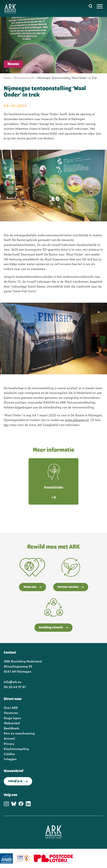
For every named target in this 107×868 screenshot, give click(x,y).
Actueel (9, 738)
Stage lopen (12, 718)
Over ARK (11, 708)
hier (6, 425)
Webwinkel (12, 723)
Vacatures (11, 713)
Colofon (9, 754)
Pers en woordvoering (19, 733)
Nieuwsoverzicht (24, 78)
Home (7, 78)
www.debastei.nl (77, 420)
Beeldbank (11, 728)
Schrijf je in (18, 781)
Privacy (9, 744)
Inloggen (10, 759)
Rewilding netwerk (53, 628)
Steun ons (33, 587)
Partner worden (71, 587)
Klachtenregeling (16, 749)
